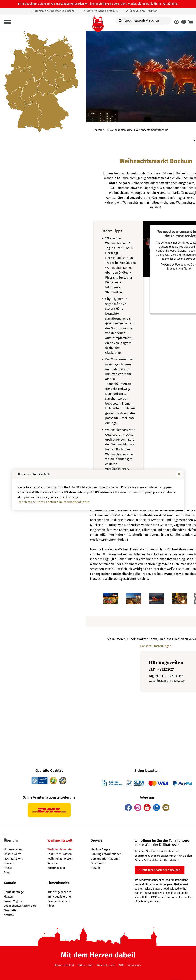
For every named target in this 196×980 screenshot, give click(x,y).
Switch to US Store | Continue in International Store (53, 502)
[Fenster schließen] (179, 474)
